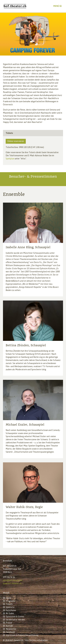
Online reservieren (16, 141)
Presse (9, 623)
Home (9, 598)
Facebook (10, 632)
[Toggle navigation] (57, 6)
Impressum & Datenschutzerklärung (22, 635)
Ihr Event (10, 613)
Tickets (9, 604)
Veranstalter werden (15, 620)
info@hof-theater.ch (13, 580)
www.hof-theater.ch (12, 583)
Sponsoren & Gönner (15, 617)
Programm (11, 601)
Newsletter (11, 629)
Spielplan (10, 159)
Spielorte (10, 607)
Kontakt (10, 626)
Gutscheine (11, 610)
